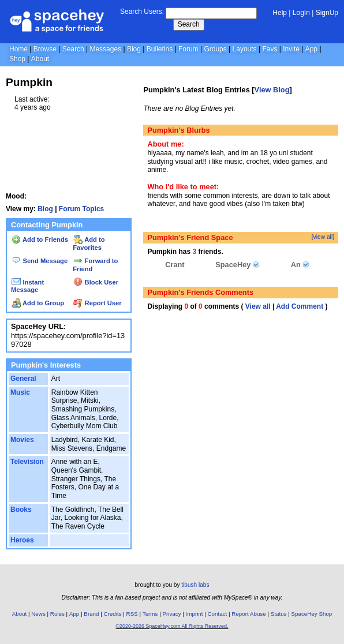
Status (279, 614)
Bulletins (160, 49)
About (40, 59)
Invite (291, 49)
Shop (17, 59)
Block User (96, 282)
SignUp (327, 13)
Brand (91, 614)
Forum (188, 49)
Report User (97, 303)
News (38, 614)
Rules (57, 614)
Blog (134, 49)
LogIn (301, 13)
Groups (215, 49)
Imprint (195, 614)
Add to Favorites (89, 244)
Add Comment (300, 306)
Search (189, 24)
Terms (150, 614)
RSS (132, 614)
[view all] (323, 237)
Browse (45, 49)
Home (18, 49)
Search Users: (142, 12)
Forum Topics (81, 209)
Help (280, 13)
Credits (113, 614)
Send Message (40, 261)
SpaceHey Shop (312, 614)
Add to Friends (40, 239)
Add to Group (38, 303)
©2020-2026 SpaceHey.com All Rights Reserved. (172, 626)
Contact (218, 614)
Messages (105, 49)
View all (258, 306)
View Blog (272, 90)
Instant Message (27, 286)
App (311, 49)
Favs (270, 49)
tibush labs (195, 585)
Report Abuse (248, 614)
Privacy (171, 614)
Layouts (245, 49)
